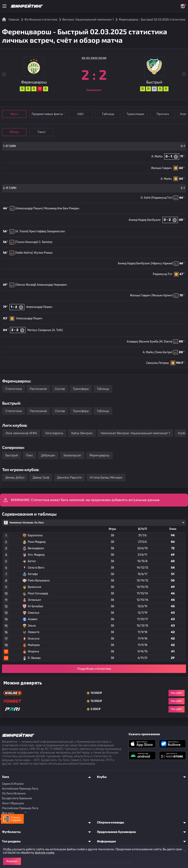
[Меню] (4, 6)
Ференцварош (99, 455)
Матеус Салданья (39, 330)
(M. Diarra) (166, 342)
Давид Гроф (41, 478)
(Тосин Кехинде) (26, 242)
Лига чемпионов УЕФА (21, 433)
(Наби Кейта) (24, 253)
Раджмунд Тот (163, 274)
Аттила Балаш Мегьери (106, 478)
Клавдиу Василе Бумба (143, 342)
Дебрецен (48, 455)
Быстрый (12, 455)
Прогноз (164, 114)
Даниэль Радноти (69, 478)
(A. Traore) (22, 231)
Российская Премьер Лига (20, 808)
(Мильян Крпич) (162, 295)
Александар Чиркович (52, 285)
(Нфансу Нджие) (162, 263)
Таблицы (103, 389)
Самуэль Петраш (158, 363)
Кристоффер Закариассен (47, 231)
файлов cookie (45, 853)
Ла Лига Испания (14, 794)
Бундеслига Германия (17, 798)
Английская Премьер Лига (20, 789)
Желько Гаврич (161, 168)
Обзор (14, 132)
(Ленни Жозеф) (26, 285)
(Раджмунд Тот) (162, 198)
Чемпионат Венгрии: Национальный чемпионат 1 (135, 433)
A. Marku (157, 156)
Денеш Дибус (15, 478)
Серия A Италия (13, 784)
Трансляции (137, 114)
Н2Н (81, 114)
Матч (14, 114)
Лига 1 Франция (13, 803)
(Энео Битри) (164, 352)
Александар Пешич (39, 307)
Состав (60, 389)
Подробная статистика (94, 669)
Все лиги (8, 813)
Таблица (109, 114)
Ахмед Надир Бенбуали (145, 220)
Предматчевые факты (48, 114)
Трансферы (81, 389)
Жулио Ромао (43, 253)
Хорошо (12, 861)
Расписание (38, 389)
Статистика (14, 389)
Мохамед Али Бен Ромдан (62, 208)
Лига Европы (54, 433)
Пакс (29, 455)
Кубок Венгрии (82, 433)
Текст (42, 132)
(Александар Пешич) (29, 208)
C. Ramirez (45, 242)
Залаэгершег (72, 455)
